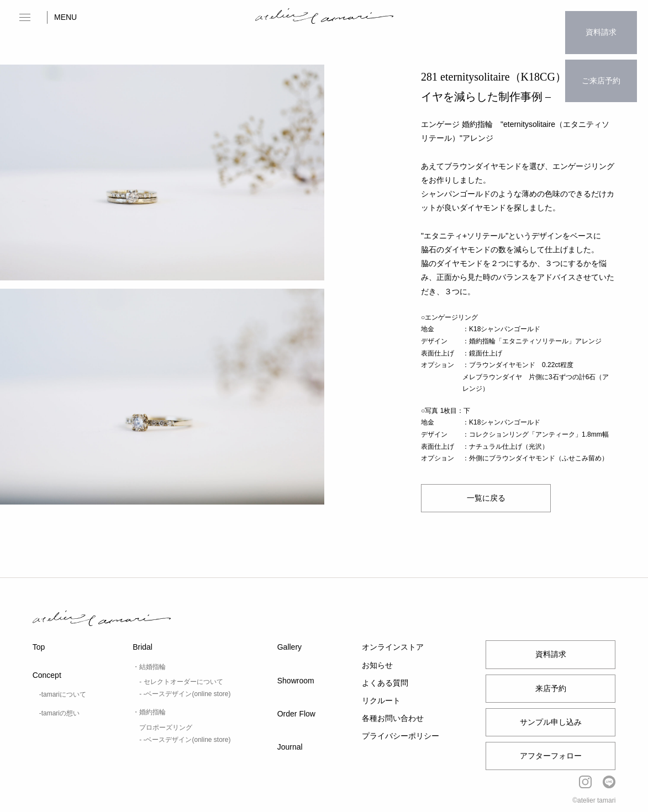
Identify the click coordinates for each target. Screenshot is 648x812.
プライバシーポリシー (401, 736)
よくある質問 (385, 683)
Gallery (289, 647)
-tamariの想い (59, 713)
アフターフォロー (551, 756)
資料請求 (601, 25)
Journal (290, 747)
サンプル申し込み (551, 722)
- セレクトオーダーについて (181, 682)
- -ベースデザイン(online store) (185, 694)
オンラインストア (393, 647)
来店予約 (551, 688)
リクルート (381, 700)
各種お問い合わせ (393, 718)
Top (39, 647)
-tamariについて (63, 694)
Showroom (296, 681)
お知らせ (377, 665)
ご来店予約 (601, 59)
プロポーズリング (166, 728)
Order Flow (296, 714)
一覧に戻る (486, 498)
